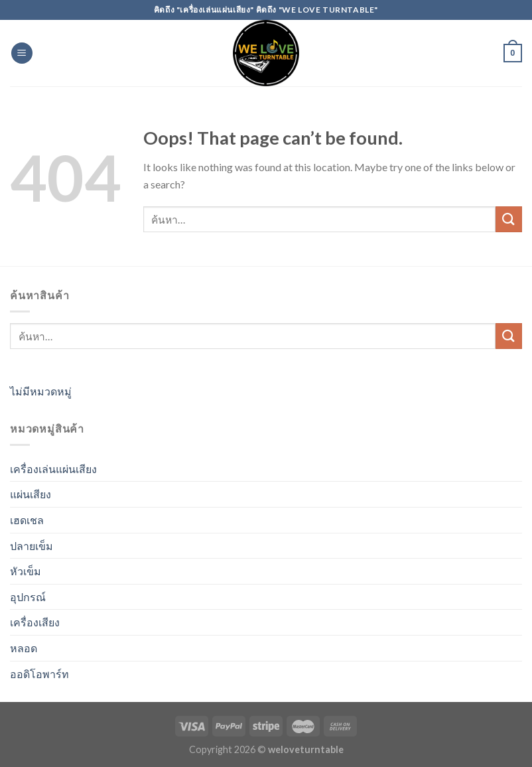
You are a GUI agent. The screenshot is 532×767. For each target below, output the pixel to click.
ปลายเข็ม (32, 546)
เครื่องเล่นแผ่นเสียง (53, 469)
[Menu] (22, 53)
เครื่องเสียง (35, 622)
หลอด (24, 648)
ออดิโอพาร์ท (39, 674)
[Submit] (509, 219)
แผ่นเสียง (31, 494)
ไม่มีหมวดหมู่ (41, 391)
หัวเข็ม (26, 571)
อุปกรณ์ (28, 597)
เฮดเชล (27, 520)
